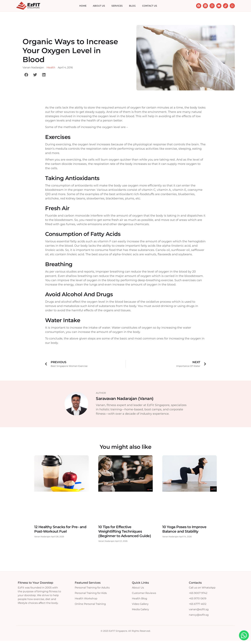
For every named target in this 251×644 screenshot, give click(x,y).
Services (117, 6)
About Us (99, 6)
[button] (26, 75)
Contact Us (150, 6)
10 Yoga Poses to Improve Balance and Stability (184, 529)
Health (51, 67)
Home (83, 6)
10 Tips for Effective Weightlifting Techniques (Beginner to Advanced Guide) (125, 531)
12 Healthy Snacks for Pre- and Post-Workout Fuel (60, 529)
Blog (132, 6)
